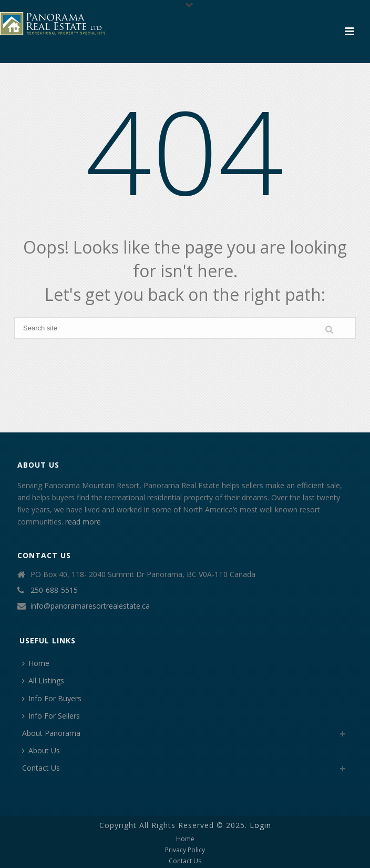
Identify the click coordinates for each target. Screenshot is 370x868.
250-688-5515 (54, 590)
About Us (41, 750)
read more (83, 522)
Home (36, 663)
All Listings (43, 680)
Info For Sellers (51, 716)
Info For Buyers (52, 698)
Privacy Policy (185, 850)
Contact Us (41, 768)
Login (260, 825)
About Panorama (51, 733)
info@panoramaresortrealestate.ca (90, 606)
